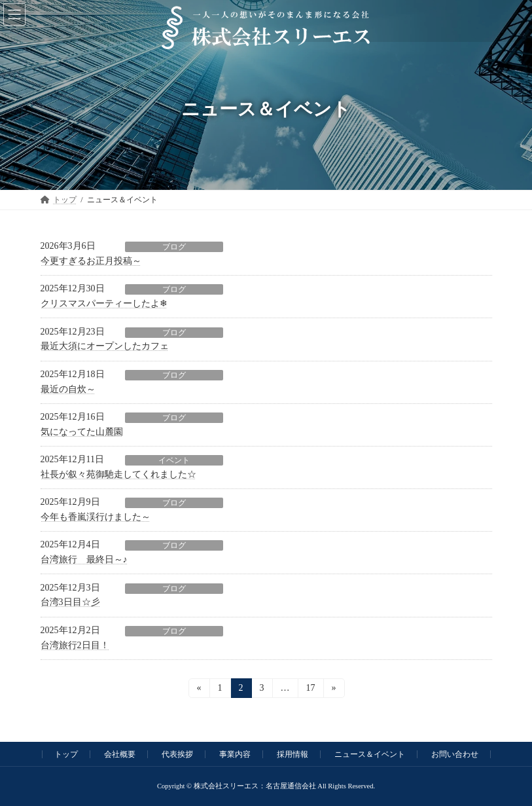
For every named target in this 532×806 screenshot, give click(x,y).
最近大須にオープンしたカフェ (105, 346)
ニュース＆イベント (370, 754)
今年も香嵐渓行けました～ (96, 517)
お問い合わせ (455, 754)
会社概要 (120, 754)
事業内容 (235, 754)
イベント (174, 460)
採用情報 (293, 754)
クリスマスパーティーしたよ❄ (104, 303)
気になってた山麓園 (82, 432)
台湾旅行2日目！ (75, 645)
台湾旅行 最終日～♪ (84, 559)
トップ (66, 754)
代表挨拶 (177, 754)
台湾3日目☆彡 (70, 602)
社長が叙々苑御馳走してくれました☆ (118, 474)
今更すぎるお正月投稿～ (91, 261)
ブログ (174, 247)
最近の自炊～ (68, 389)
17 (310, 690)
